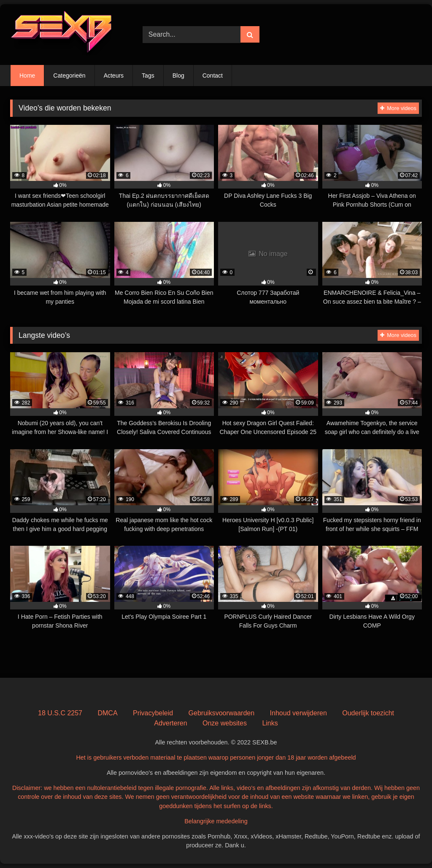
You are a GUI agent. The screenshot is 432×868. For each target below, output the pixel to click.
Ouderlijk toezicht (368, 713)
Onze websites (225, 723)
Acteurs (114, 75)
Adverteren (170, 723)
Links (270, 723)
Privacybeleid (153, 713)
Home (27, 75)
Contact (213, 75)
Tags (148, 75)
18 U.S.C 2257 (60, 713)
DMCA (107, 713)
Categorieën (69, 75)
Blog (178, 75)
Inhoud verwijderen (298, 713)
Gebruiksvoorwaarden (222, 713)
